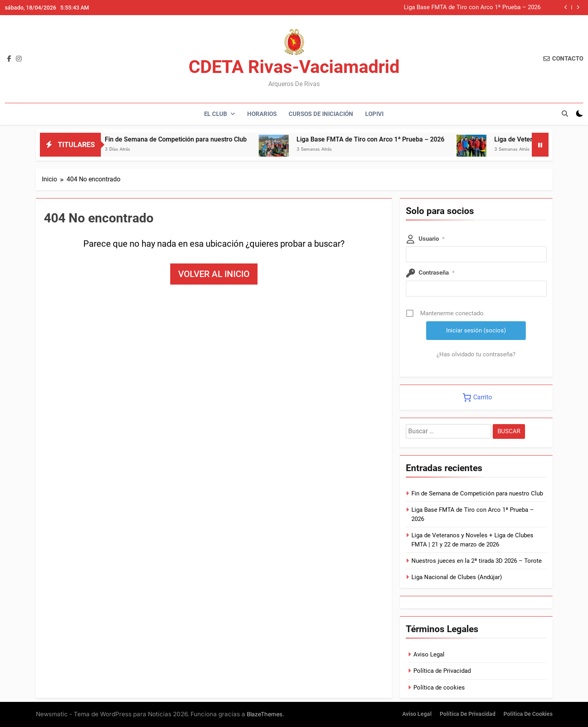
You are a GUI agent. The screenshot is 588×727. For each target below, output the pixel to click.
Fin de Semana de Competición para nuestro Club (192, 139)
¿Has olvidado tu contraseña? (476, 354)
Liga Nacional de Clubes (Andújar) (457, 577)
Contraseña (437, 273)
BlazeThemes (265, 714)
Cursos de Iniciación (321, 114)
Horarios (262, 114)
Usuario (432, 239)
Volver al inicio (214, 274)
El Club (216, 114)
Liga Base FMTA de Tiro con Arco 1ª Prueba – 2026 (472, 8)
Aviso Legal (429, 654)
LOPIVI (374, 114)
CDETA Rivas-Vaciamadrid (294, 67)
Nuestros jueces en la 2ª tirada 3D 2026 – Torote (477, 561)
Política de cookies (439, 688)
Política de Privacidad (442, 671)
